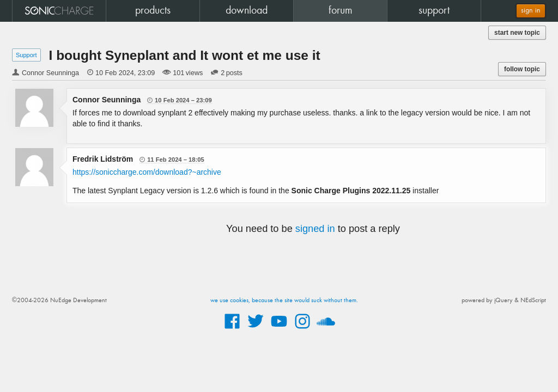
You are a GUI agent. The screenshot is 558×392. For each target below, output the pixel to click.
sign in (531, 11)
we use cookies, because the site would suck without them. (284, 301)
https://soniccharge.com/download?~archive (147, 172)
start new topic (517, 33)
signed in (315, 229)
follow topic (522, 69)
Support (26, 55)
